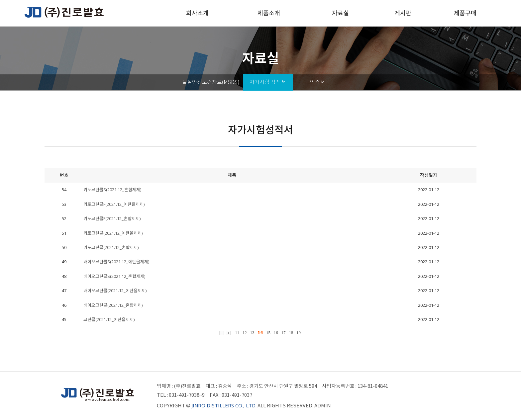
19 (299, 333)
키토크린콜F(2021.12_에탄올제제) (114, 204)
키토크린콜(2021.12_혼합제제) (111, 247)
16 (276, 333)
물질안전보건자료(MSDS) (211, 82)
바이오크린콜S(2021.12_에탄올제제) (116, 262)
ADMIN (323, 406)
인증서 (317, 82)
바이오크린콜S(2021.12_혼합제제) (114, 276)
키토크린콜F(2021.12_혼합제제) (112, 218)
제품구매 (465, 13)
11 (237, 333)
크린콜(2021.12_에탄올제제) (109, 319)
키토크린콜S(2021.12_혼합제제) (112, 190)
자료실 (340, 13)
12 (245, 333)
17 (283, 333)
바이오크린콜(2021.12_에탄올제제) (115, 291)
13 (252, 333)
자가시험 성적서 (268, 82)
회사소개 (197, 13)
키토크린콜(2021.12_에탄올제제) (113, 233)
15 (268, 333)
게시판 (403, 13)
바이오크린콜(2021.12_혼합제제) (113, 305)
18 (291, 333)
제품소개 (269, 13)
